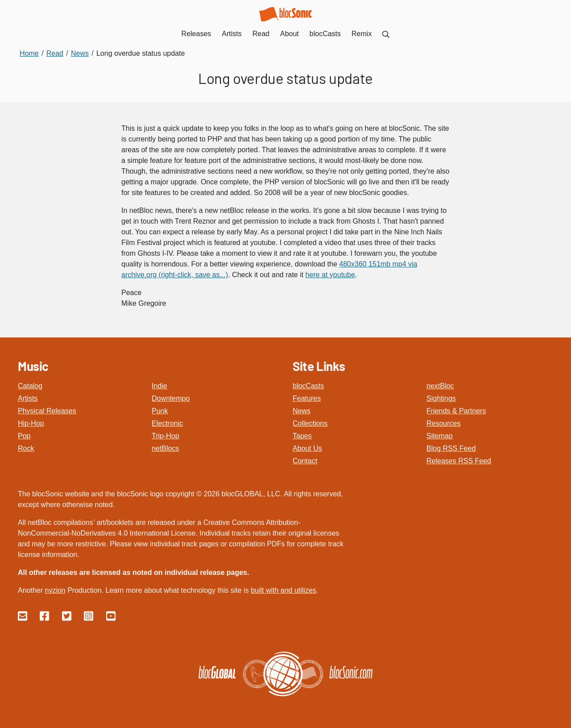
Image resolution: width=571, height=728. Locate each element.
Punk (160, 411)
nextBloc (440, 386)
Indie (159, 386)
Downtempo (171, 398)
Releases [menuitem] (197, 34)
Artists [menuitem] (232, 34)
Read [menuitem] (261, 34)
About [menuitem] (290, 34)
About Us (307, 448)
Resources (443, 423)
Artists (28, 398)
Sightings (441, 398)
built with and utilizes (283, 590)
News (302, 411)
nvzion (55, 590)
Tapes (302, 436)
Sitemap (440, 436)
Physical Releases (47, 411)
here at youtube (330, 275)
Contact (305, 461)
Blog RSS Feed (451, 448)
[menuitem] (386, 34)
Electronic (167, 423)
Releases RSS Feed (459, 461)
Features (307, 398)
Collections (310, 423)
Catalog (30, 386)
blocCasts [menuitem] (325, 34)
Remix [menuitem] (362, 34)
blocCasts (308, 386)
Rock (26, 448)
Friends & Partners (456, 411)
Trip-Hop (166, 436)
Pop (24, 436)
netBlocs (165, 448)
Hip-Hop (31, 423)
